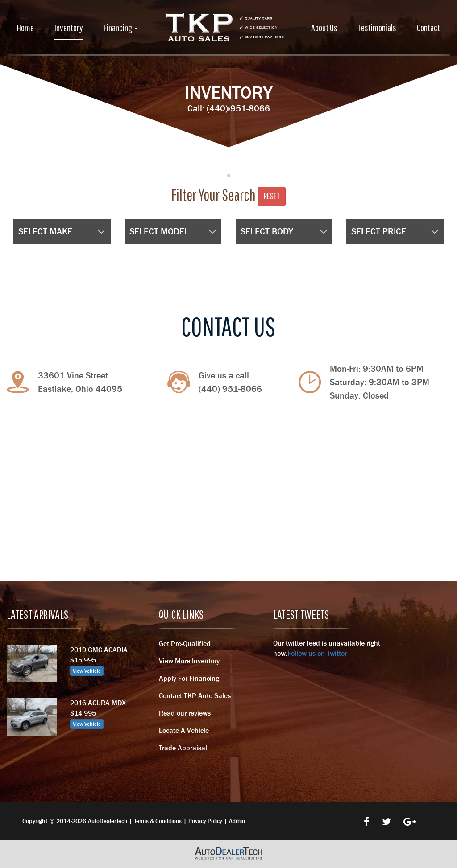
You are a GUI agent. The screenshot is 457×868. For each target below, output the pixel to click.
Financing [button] (121, 27)
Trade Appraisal (183, 748)
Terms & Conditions (158, 821)
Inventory (69, 27)
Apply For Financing (189, 678)
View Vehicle (87, 671)
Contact (428, 27)
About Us (324, 27)
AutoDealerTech (108, 821)
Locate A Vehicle (184, 730)
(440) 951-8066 (238, 108)
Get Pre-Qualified (185, 643)
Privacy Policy (205, 821)
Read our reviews (185, 713)
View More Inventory (189, 661)
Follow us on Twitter (317, 653)
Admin (237, 821)
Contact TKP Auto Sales (195, 695)
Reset (272, 196)
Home (25, 27)
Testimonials (377, 27)
